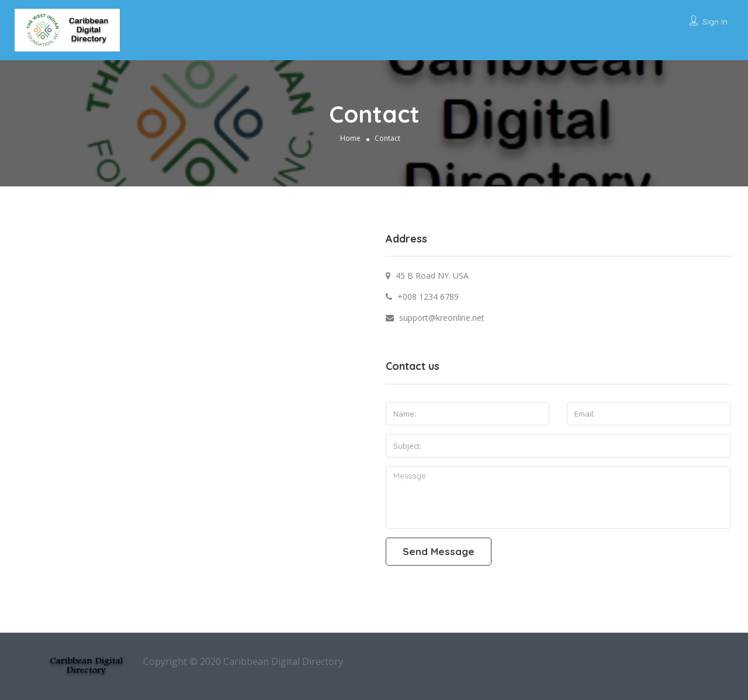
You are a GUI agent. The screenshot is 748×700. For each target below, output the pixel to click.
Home (350, 138)
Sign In (715, 22)
